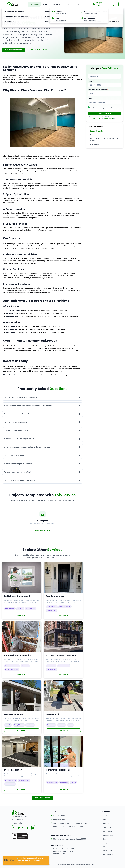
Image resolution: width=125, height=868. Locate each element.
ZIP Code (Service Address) (97, 90)
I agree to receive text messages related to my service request (106, 108)
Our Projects (107, 831)
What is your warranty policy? (16, 422)
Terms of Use (17, 819)
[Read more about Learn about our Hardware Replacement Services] (63, 764)
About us (106, 816)
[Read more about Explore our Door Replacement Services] (63, 591)
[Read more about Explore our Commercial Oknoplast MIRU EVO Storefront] (63, 650)
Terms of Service (108, 119)
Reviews (106, 820)
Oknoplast (106, 843)
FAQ (91, 135)
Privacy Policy (96, 119)
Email (90, 98)
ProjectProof (90, 865)
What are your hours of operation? (18, 472)
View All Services (42, 798)
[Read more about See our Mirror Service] (22, 764)
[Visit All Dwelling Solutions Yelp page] (33, 828)
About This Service (96, 131)
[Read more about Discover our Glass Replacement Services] (22, 707)
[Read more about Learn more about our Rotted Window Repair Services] (22, 650)
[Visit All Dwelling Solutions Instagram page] (19, 828)
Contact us (107, 827)
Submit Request (105, 113)
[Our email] (69, 820)
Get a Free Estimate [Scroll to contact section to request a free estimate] (14, 50)
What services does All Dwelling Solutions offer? (23, 397)
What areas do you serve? (15, 455)
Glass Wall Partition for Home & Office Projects (103, 140)
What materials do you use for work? (19, 464)
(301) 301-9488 (98, 4)
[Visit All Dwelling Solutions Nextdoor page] (28, 828)
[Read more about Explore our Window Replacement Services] (22, 591)
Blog (104, 839)
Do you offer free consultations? (17, 414)
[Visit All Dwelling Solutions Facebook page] (14, 828)
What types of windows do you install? (19, 439)
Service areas (108, 835)
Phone (90, 81)
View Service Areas (43, 530)
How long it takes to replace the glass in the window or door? (28, 447)
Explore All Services (38, 50)
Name (90, 72)
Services (106, 824)
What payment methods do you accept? (20, 480)
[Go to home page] (12, 4)
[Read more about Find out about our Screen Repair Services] (63, 707)
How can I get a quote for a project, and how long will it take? (28, 406)
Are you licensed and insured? (16, 430)
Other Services (95, 144)
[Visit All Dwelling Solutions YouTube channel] (23, 828)
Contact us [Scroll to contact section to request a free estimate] (114, 4)
